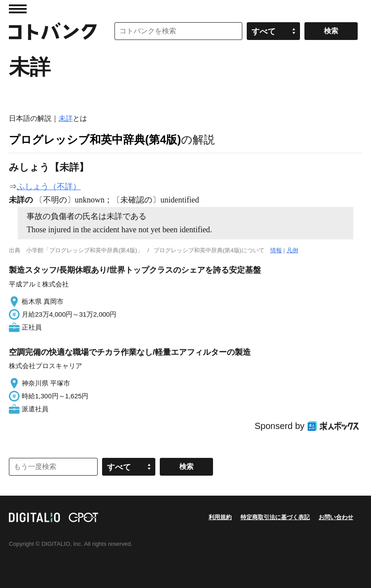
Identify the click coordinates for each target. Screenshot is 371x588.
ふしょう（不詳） (49, 187)
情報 (276, 250)
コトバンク (53, 31)
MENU (18, 9)
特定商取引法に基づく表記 (275, 517)
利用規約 (220, 517)
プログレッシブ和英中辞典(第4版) (95, 139)
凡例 (292, 250)
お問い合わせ (336, 517)
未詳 (66, 118)
